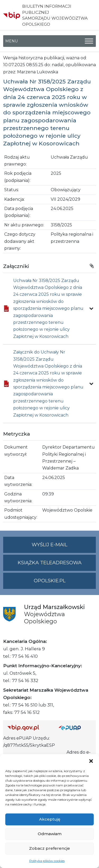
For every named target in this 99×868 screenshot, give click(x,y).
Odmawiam (50, 834)
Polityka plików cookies (47, 861)
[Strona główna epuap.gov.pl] (75, 728)
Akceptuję (50, 819)
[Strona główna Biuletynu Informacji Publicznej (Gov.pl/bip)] (29, 728)
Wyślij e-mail (64, 547)
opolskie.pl (50, 581)
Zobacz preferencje (49, 848)
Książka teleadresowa (50, 563)
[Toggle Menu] (89, 41)
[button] (91, 761)
